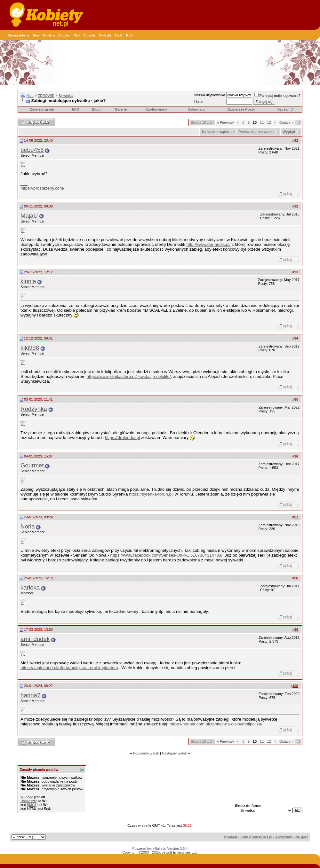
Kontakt (231, 837)
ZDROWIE (46, 96)
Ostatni (286, 122)
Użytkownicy (156, 109)
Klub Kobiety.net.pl (256, 837)
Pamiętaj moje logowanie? (277, 96)
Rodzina (64, 35)
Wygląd (289, 132)
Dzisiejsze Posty (241, 109)
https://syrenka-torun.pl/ (151, 494)
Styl (77, 35)
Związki (105, 35)
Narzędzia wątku (216, 132)
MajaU (29, 216)
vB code (27, 797)
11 (262, 122)
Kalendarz (196, 109)
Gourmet (32, 465)
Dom (36, 35)
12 (269, 122)
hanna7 (30, 695)
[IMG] (32, 805)
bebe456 (32, 150)
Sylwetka (66, 96)
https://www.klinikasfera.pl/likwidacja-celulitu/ (129, 376)
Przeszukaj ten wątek (256, 132)
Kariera (49, 35)
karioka (30, 587)
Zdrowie (89, 35)
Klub (129, 35)
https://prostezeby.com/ (42, 188)
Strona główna (19, 35)
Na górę (302, 837)
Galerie (121, 109)
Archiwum (284, 837)
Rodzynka (34, 409)
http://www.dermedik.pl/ (209, 244)
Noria (28, 526)
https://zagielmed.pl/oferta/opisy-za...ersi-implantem (69, 668)
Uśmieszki (28, 801)
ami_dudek (35, 639)
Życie (118, 35)
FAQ (76, 109)
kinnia (28, 281)
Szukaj (283, 109)
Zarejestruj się (42, 109)
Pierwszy (225, 122)
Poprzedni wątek (146, 753)
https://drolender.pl (123, 438)
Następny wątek (174, 753)
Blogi (96, 109)
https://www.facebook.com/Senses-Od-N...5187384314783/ (166, 555)
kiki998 (30, 348)
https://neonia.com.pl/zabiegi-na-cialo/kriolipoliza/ (216, 724)
